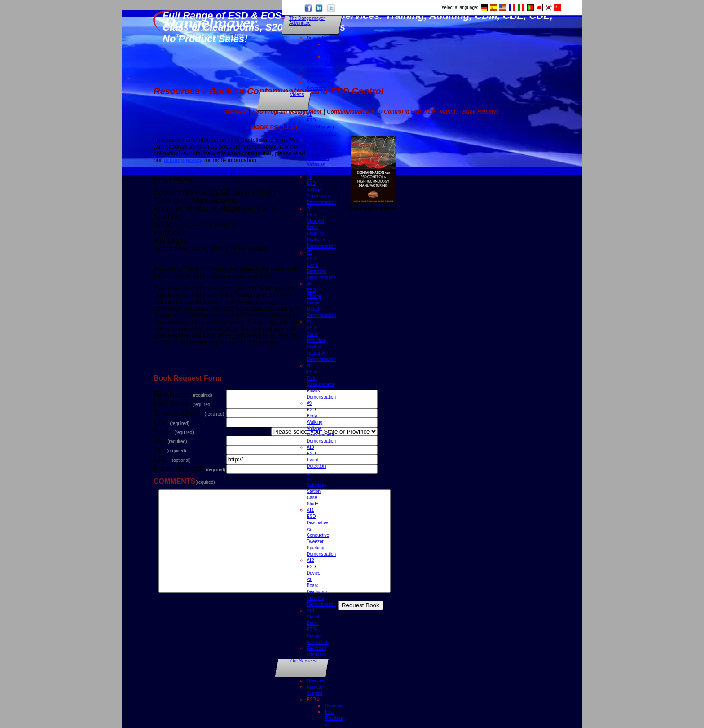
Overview (316, 681)
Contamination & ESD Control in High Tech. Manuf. (392, 112)
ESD (313, 699)
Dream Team (321, 38)
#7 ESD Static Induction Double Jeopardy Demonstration (321, 340)
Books (223, 91)
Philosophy (318, 69)
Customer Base (322, 76)
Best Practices (334, 718)
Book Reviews (481, 112)
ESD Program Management (287, 112)
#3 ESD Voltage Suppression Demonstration (321, 190)
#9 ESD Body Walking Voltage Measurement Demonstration (321, 422)
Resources (176, 91)
